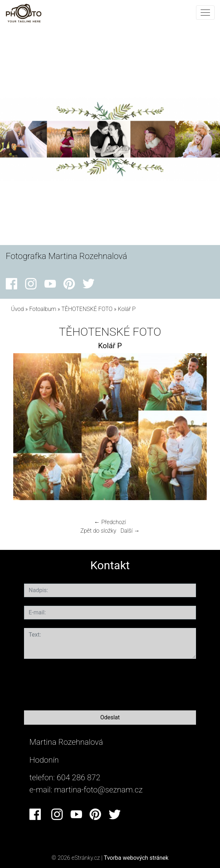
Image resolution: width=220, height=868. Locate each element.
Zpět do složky (98, 531)
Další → (130, 531)
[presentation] (78, 683)
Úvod (18, 309)
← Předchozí (110, 522)
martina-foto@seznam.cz (98, 790)
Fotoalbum (42, 309)
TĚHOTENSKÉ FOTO (87, 309)
